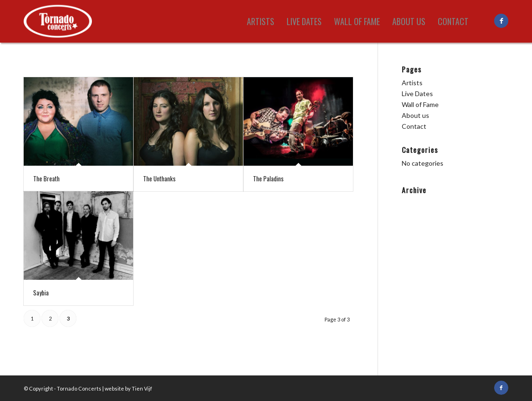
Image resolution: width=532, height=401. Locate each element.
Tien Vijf (142, 388)
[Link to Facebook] (501, 21)
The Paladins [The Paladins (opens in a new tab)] (268, 178)
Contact (414, 126)
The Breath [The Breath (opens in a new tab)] (46, 178)
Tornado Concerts (79, 388)
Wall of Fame (420, 104)
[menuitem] (261, 21)
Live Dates (417, 94)
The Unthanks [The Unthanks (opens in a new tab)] (159, 178)
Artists (412, 83)
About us (415, 115)
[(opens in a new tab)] (78, 121)
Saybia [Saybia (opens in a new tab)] (41, 293)
